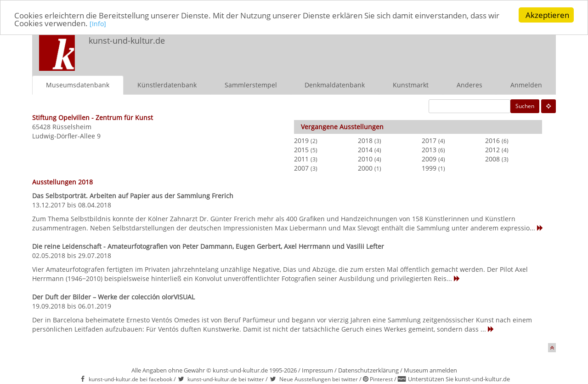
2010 (365, 159)
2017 (429, 140)
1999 (429, 168)
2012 (492, 150)
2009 (429, 159)
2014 (365, 150)
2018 (365, 140)
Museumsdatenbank (78, 85)
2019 (301, 140)
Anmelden (526, 85)
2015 (301, 150)
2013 (429, 150)
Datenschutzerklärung (368, 370)
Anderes (469, 85)
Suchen (525, 106)
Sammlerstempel (251, 85)
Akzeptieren (547, 15)
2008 (492, 159)
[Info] (98, 24)
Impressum (317, 370)
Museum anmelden (430, 370)
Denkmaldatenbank (335, 85)
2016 (492, 140)
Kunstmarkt (411, 85)
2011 (301, 159)
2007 (301, 168)
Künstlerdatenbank (167, 85)
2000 (365, 168)
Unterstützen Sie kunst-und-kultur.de (459, 379)
